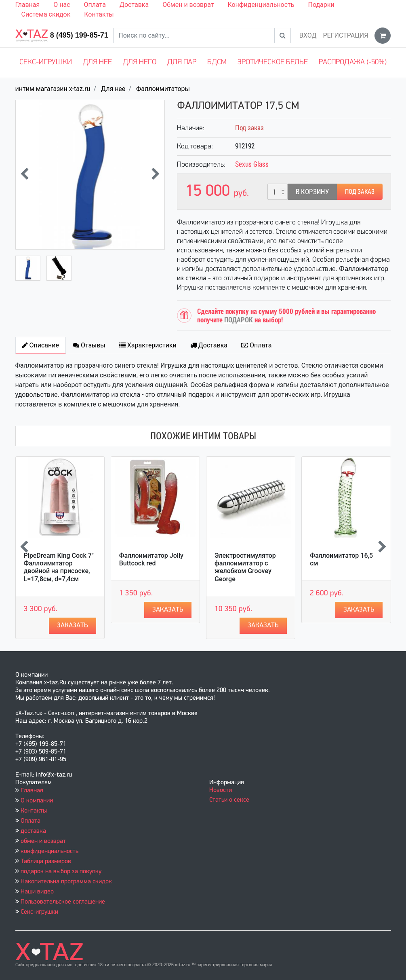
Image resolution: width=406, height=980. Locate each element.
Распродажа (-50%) (353, 62)
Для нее (97, 62)
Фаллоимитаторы (163, 89)
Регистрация (345, 35)
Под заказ (360, 192)
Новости (221, 790)
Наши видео (37, 892)
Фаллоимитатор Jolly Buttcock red (151, 559)
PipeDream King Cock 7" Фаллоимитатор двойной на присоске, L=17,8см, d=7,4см (59, 567)
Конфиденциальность (261, 5)
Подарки (321, 5)
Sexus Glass (252, 164)
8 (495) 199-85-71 (79, 35)
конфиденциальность (49, 851)
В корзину (312, 192)
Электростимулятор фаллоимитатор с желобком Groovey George (245, 567)
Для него (140, 62)
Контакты (99, 14)
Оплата (95, 5)
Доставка (134, 5)
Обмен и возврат (188, 5)
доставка (33, 831)
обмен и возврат (43, 841)
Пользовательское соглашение (63, 902)
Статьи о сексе (229, 800)
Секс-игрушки (46, 62)
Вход (308, 35)
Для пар (182, 62)
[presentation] (24, 175)
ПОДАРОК (239, 320)
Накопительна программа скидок (66, 882)
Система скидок (46, 14)
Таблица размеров (46, 861)
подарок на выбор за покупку (61, 872)
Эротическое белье (273, 62)
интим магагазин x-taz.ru (53, 89)
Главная (28, 5)
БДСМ (217, 62)
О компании (37, 801)
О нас (62, 5)
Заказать (73, 625)
